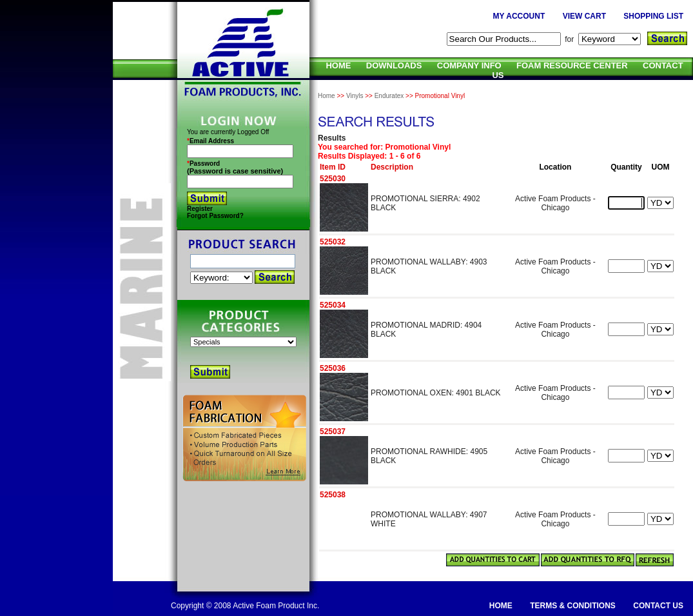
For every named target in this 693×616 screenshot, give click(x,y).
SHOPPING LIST (653, 16)
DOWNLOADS (394, 65)
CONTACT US (658, 606)
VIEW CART (584, 16)
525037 (333, 432)
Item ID (333, 167)
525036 (333, 368)
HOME (338, 65)
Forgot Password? (215, 216)
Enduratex (389, 96)
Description (392, 167)
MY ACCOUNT (519, 16)
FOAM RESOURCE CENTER (572, 65)
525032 (333, 242)
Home (327, 96)
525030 (333, 179)
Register (200, 209)
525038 (333, 495)
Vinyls (355, 96)
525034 (333, 305)
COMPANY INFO (469, 65)
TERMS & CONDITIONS (573, 606)
